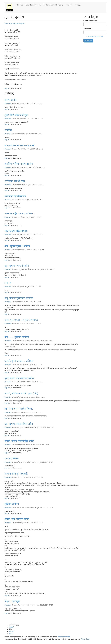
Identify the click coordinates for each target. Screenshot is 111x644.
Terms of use (85, 639)
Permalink (8, 103)
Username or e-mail (91, 21)
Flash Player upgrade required (15, 24)
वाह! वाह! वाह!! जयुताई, (16, 474)
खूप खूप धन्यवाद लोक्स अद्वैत (19, 424)
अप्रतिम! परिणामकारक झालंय (19, 164)
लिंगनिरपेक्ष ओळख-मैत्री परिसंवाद (53, 5)
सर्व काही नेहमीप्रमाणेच (15, 196)
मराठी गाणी (69, 5)
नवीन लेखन (19, 5)
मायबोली (78, 5)
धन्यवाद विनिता (12, 458)
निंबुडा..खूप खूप (12, 601)
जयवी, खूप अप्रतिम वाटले (17, 519)
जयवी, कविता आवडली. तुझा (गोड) (21, 393)
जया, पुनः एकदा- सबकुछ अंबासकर (21, 320)
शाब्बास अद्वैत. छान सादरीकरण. (20, 214)
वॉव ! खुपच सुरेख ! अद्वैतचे (17, 246)
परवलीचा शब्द (88, 29)
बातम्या (11, 634)
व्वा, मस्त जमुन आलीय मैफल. (19, 409)
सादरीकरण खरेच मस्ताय (16, 231)
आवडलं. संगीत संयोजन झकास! (20, 145)
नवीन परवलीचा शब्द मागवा (95, 37)
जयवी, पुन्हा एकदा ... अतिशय (19, 361)
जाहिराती (11, 631)
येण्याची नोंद (88, 41)
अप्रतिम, (9, 130)
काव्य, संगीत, (11, 100)
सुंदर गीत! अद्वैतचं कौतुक (16, 115)
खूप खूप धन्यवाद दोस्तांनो (17, 266)
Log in (7, 88)
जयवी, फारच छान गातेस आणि (19, 441)
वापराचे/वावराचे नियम (64, 637)
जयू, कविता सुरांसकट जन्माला (19, 298)
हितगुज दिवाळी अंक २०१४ (33, 5)
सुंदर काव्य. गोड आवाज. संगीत (19, 378)
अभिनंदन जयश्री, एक (15, 181)
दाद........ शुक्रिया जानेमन (17, 337)
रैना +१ (8, 283)
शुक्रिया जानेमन (12, 504)
